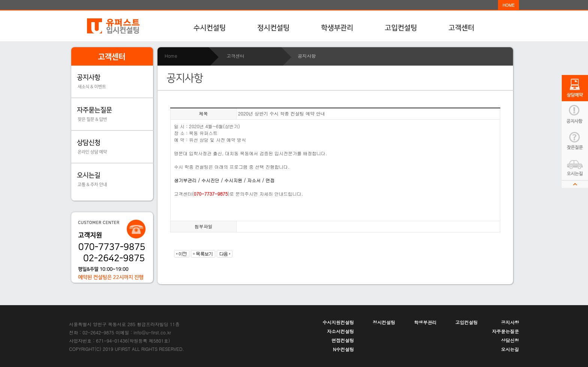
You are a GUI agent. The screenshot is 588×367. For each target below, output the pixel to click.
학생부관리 (425, 322)
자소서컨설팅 (340, 331)
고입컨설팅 (466, 322)
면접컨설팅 (343, 340)
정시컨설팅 (384, 322)
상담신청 (510, 340)
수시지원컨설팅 (338, 322)
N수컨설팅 (343, 349)
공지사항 (510, 322)
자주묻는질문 (505, 331)
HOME (508, 5)
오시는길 (510, 349)
